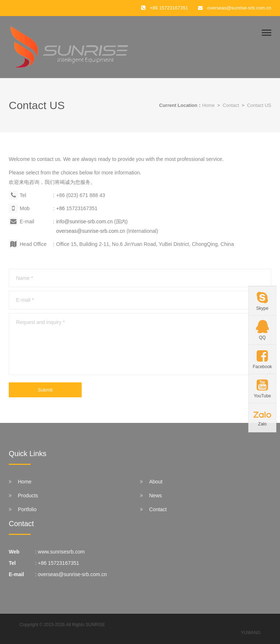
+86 (61, 208)
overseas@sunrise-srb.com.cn (239, 8)
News (155, 495)
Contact (231, 105)
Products (28, 495)
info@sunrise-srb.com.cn (85, 221)
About (156, 482)
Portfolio (27, 509)
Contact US (259, 105)
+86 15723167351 (59, 563)
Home (208, 105)
